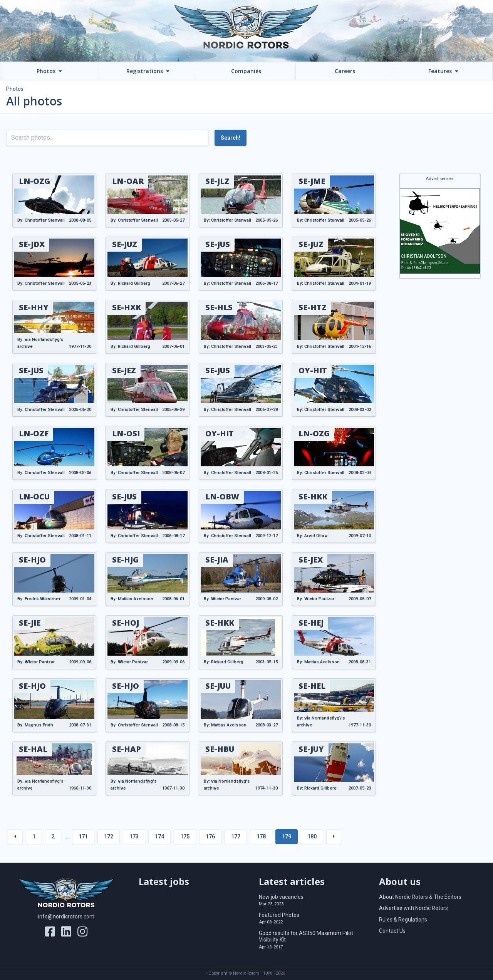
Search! (231, 138)
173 (134, 836)
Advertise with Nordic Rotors (413, 908)
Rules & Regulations (403, 920)
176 (210, 836)
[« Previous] (15, 837)
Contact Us (392, 931)
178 (261, 836)
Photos (15, 89)
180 (312, 836)
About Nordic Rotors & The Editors (420, 897)
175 (185, 836)
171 (83, 836)
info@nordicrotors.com (66, 917)
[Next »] (334, 837)
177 (236, 836)
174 (159, 836)
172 (109, 836)
